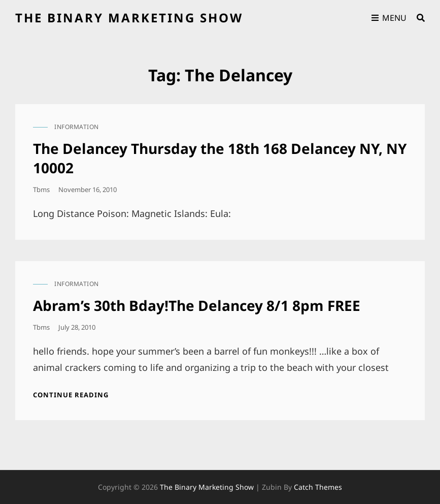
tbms (41, 190)
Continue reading (71, 395)
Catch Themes (318, 487)
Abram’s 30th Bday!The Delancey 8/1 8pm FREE (197, 305)
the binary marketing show (129, 18)
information (77, 127)
